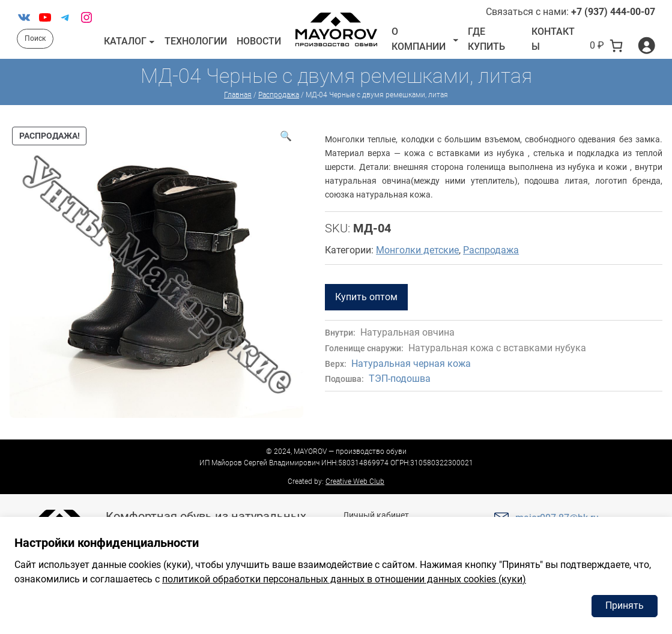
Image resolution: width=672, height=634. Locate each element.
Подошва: (344, 379)
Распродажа (279, 95)
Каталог (125, 41)
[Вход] (646, 45)
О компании (419, 39)
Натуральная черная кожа (411, 364)
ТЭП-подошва (400, 379)
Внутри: (340, 333)
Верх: (336, 364)
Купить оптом (366, 297)
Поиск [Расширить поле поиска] (35, 38)
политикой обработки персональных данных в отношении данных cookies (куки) (344, 579)
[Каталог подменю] (152, 41)
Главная (238, 95)
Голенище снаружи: (364, 349)
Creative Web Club (355, 482)
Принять (625, 605)
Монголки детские (417, 250)
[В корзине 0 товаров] (607, 46)
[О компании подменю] (456, 39)
